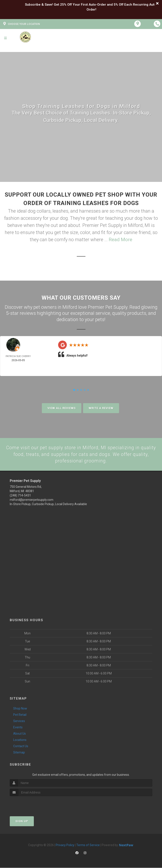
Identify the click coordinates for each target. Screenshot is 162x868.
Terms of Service (88, 845)
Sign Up (22, 821)
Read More (120, 240)
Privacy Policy (65, 845)
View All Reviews (62, 408)
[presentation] (33, 804)
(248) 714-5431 (20, 496)
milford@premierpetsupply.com (32, 500)
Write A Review (101, 408)
